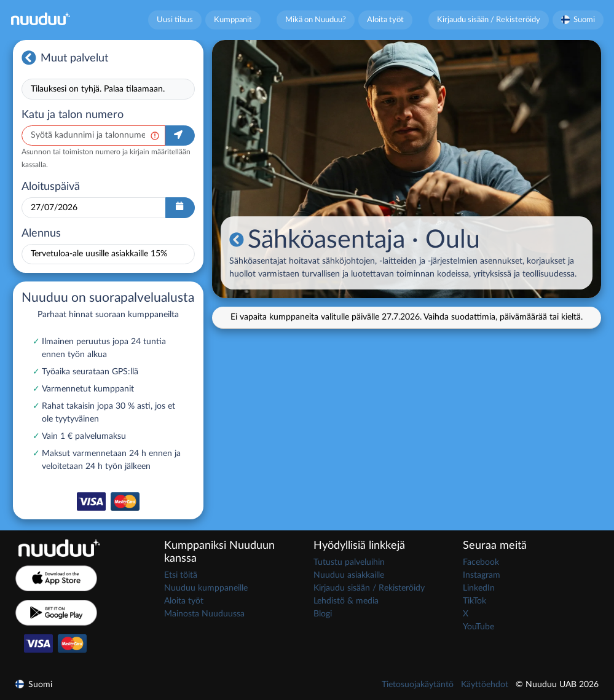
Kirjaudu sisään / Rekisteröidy (489, 20)
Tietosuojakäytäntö (418, 685)
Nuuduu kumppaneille (206, 588)
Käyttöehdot (485, 685)
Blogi (323, 614)
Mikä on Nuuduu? (316, 20)
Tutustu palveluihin (349, 562)
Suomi (578, 20)
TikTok (474, 601)
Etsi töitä (181, 575)
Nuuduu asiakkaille (349, 575)
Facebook (481, 562)
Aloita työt (385, 20)
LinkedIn (479, 588)
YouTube (478, 627)
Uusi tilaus (175, 20)
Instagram (482, 575)
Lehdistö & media (346, 601)
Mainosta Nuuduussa (204, 614)
